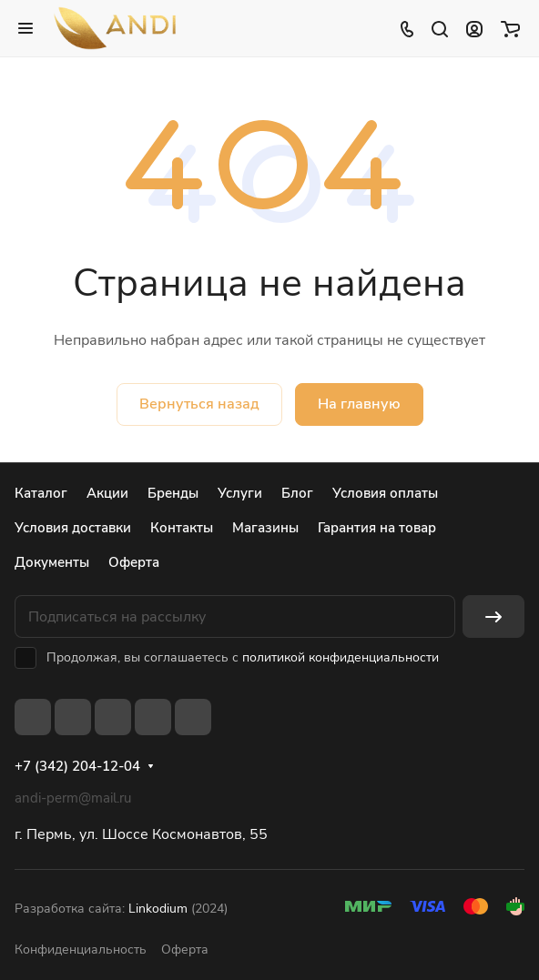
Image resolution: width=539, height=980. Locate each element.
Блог (297, 493)
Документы (52, 562)
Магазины (265, 528)
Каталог (41, 493)
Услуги (240, 493)
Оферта (134, 562)
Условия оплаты (385, 493)
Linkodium (158, 909)
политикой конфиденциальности (341, 657)
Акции (107, 493)
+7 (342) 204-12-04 (77, 766)
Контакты (182, 528)
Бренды (173, 493)
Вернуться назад (199, 404)
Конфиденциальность (81, 950)
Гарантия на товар (377, 528)
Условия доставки (73, 528)
